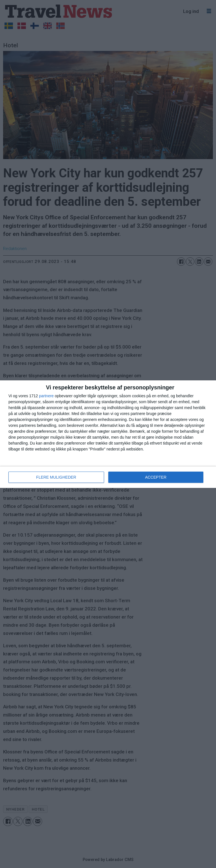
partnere (46, 396)
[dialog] (108, 434)
